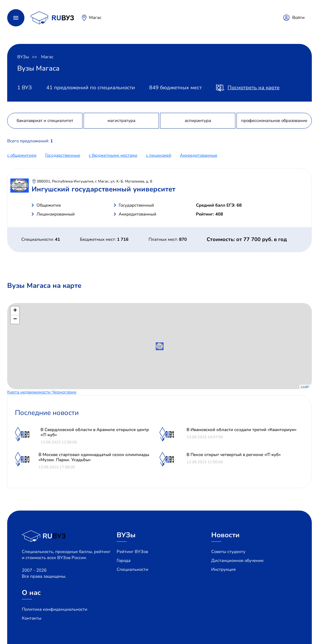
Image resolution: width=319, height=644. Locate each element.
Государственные (63, 155)
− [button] (15, 319)
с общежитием (22, 155)
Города (124, 560)
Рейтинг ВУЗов (132, 552)
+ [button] (15, 311)
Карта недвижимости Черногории (42, 392)
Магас (95, 18)
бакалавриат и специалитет (45, 121)
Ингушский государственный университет (103, 189)
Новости (225, 535)
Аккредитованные (199, 155)
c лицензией (159, 155)
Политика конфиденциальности (55, 609)
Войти (298, 18)
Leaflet (306, 387)
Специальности (132, 569)
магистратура (121, 121)
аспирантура (198, 121)
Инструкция (223, 569)
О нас (31, 593)
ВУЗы (23, 57)
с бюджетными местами (113, 155)
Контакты (32, 618)
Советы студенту (228, 552)
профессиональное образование (274, 121)
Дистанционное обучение (237, 560)
